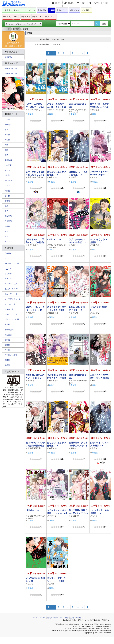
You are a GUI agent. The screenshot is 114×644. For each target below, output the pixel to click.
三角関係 (8, 221)
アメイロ (8, 279)
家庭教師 (8, 160)
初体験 (7, 226)
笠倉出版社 (9, 330)
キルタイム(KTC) (11, 289)
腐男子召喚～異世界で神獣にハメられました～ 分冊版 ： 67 (99, 107)
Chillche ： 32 (33, 510)
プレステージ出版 (12, 319)
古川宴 (52, 584)
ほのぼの (8, 181)
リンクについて (39, 618)
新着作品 (8, 57)
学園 (6, 150)
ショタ (7, 119)
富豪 (6, 206)
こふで (30, 584)
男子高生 (8, 125)
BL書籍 (52, 10)
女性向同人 (42, 10)
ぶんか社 (8, 274)
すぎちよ (96, 177)
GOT (7, 258)
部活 (6, 155)
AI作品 (17, 17)
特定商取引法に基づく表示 (58, 618)
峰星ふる (82, 110)
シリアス (8, 186)
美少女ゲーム (38, 17)
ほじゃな (96, 313)
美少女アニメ (50, 17)
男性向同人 (8, 17)
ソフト (24, 10)
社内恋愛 (8, 165)
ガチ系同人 (86, 10)
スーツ (7, 170)
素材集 (16, 10)
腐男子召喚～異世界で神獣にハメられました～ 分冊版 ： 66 (78, 446)
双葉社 (30, 114)
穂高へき (31, 381)
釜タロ (73, 381)
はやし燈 (74, 313)
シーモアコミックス (13, 299)
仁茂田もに (40, 177)
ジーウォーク (10, 304)
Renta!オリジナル (12, 263)
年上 (6, 232)
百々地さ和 (54, 381)
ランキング (32, 24)
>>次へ (80, 53)
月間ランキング (11, 74)
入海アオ (51, 248)
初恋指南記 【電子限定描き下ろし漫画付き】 (57, 378)
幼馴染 (7, 175)
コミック (32, 10)
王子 (6, 211)
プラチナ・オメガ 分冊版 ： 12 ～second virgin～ (57, 513)
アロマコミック (11, 284)
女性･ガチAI (74, 10)
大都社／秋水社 (11, 355)
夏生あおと (54, 313)
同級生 (7, 191)
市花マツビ (54, 177)
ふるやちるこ (33, 245)
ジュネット (9, 309)
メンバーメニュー (17, 24)
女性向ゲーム (62, 10)
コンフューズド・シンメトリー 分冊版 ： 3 (57, 581)
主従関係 (8, 216)
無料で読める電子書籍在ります (13, 40)
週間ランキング (11, 68)
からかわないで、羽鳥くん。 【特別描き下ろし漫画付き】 (35, 242)
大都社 (7, 350)
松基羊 (73, 177)
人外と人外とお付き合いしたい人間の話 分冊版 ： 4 (99, 378)
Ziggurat (8, 269)
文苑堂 (7, 365)
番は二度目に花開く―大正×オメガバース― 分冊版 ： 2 (79, 513)
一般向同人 (8, 10)
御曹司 (7, 201)
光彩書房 (8, 335)
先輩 (6, 145)
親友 (6, 130)
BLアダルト (9, 242)
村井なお (39, 110)
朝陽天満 (37, 448)
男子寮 (7, 135)
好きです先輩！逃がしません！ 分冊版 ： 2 (57, 310)
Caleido (8, 253)
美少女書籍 (26, 17)
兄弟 (6, 237)
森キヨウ (31, 110)
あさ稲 (28, 519)
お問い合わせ (76, 618)
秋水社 (7, 340)
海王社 (7, 324)
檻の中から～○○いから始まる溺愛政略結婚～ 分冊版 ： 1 (35, 446)
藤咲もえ (74, 110)
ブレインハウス (11, 314)
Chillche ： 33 (54, 239)
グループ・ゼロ (11, 294)
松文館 (7, 345)
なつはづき (32, 516)
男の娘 (7, 140)
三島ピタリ (54, 245)
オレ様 (7, 196)
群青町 (79, 381)
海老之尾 (62, 245)
